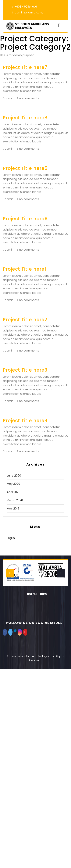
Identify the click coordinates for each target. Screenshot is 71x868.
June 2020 (14, 475)
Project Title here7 (25, 67)
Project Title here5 (25, 168)
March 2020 (15, 500)
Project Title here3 (25, 370)
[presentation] (10, 573)
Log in (11, 538)
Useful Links (37, 594)
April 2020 (14, 492)
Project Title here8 (25, 118)
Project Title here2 (25, 320)
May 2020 (13, 484)
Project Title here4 (25, 421)
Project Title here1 (25, 269)
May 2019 (13, 508)
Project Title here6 (25, 219)
